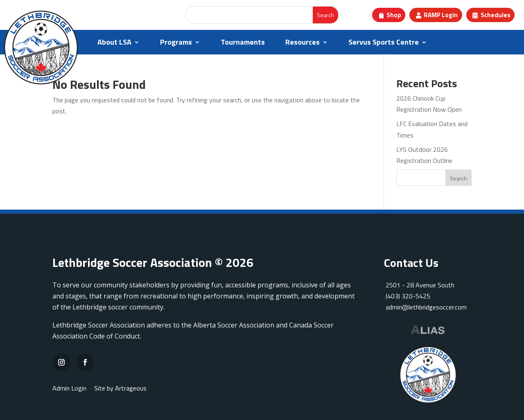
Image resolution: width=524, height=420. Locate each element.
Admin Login (69, 388)
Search (458, 178)
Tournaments (243, 43)
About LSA (114, 43)
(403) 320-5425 (407, 296)
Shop (394, 15)
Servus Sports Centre (384, 43)
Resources (303, 43)
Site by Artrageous (120, 388)
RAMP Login (441, 15)
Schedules (496, 15)
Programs (176, 43)
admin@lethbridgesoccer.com (426, 307)
